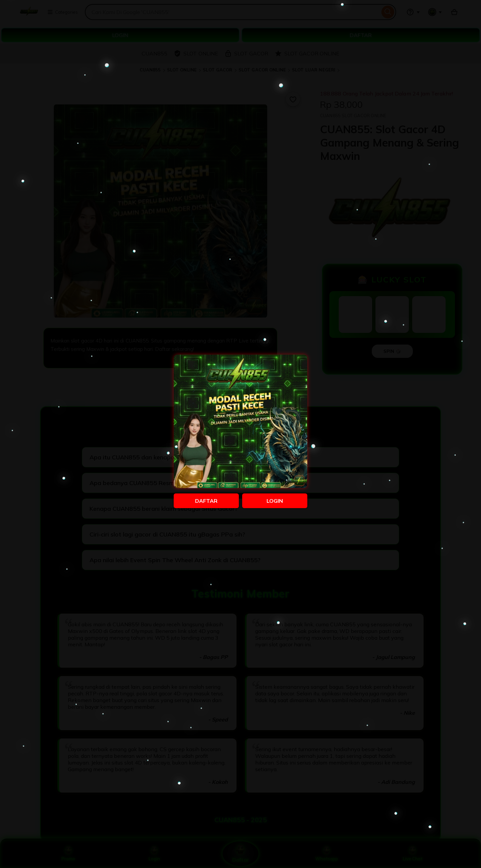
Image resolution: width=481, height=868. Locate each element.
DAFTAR (206, 501)
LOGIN (275, 501)
